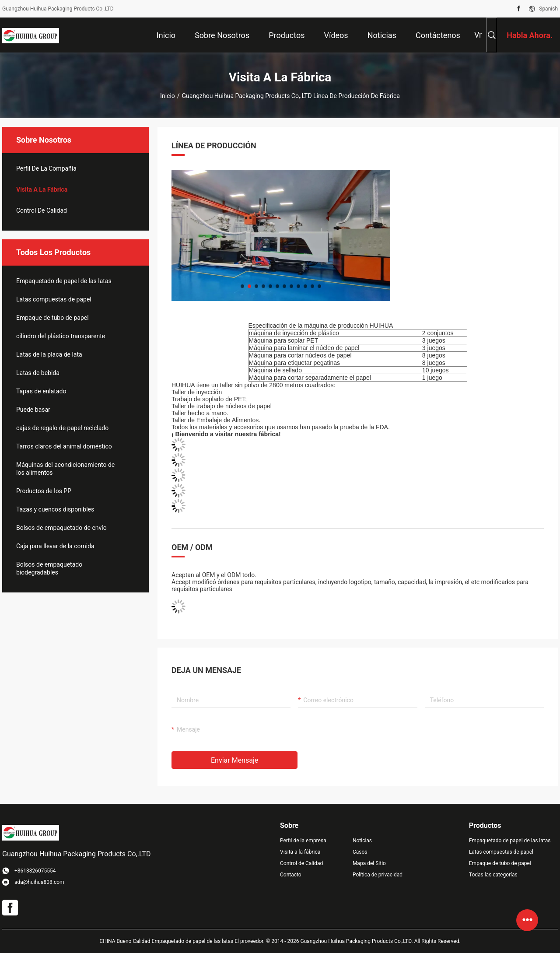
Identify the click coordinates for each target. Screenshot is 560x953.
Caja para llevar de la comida (55, 546)
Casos (360, 852)
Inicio (168, 96)
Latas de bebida (38, 373)
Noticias (362, 841)
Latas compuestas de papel (54, 299)
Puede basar (33, 410)
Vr (478, 35)
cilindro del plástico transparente (61, 336)
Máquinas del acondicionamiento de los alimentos (65, 469)
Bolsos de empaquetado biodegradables (49, 568)
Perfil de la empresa (303, 841)
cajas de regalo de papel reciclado (62, 428)
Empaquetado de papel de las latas (64, 281)
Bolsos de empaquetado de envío (61, 528)
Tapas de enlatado (41, 391)
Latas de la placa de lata (49, 354)
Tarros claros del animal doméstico (64, 446)
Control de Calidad (42, 210)
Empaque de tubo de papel (52, 318)
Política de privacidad (378, 875)
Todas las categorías (493, 875)
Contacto (291, 875)
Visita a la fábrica (42, 189)
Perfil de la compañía (46, 168)
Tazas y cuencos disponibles (55, 509)
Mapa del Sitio (369, 863)
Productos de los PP (44, 491)
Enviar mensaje (234, 760)
